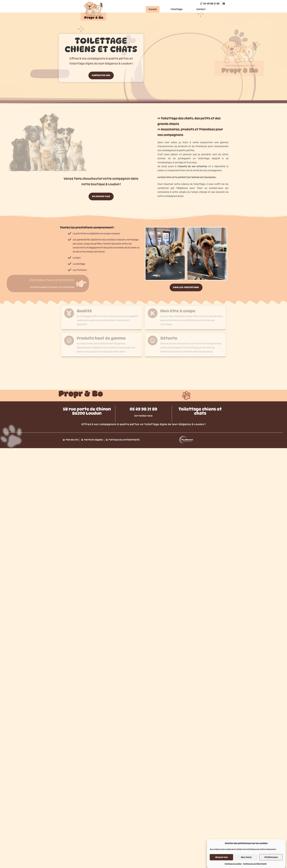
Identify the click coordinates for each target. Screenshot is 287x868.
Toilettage (177, 9)
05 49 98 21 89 (143, 424)
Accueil (153, 9)
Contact (201, 9)
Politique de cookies (233, 864)
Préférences (271, 857)
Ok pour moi (221, 857)
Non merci (246, 857)
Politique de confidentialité (255, 864)
